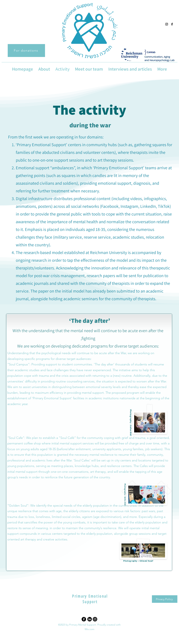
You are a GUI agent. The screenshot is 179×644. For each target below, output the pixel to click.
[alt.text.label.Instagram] (167, 24)
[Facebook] (84, 619)
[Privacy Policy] (165, 599)
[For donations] (26, 51)
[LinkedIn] (90, 619)
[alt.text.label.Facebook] (172, 24)
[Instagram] (95, 619)
